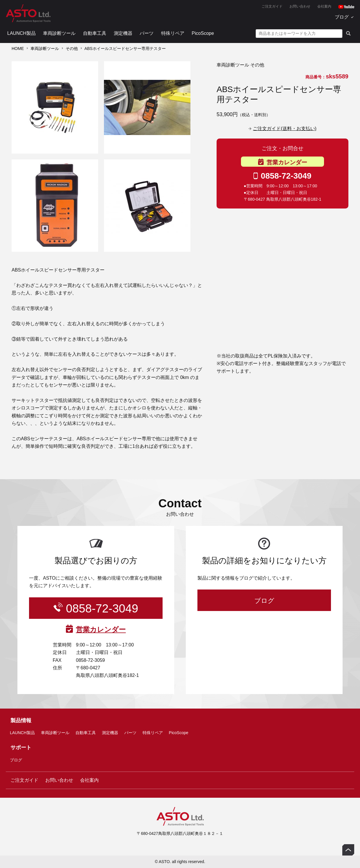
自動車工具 (95, 33)
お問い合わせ (300, 6)
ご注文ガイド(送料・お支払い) (285, 129)
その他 (72, 48)
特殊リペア (173, 33)
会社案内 (324, 6)
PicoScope (203, 33)
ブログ (342, 17)
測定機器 (123, 33)
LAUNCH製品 (21, 33)
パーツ (147, 33)
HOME (18, 48)
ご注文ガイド (272, 6)
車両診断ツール (59, 33)
